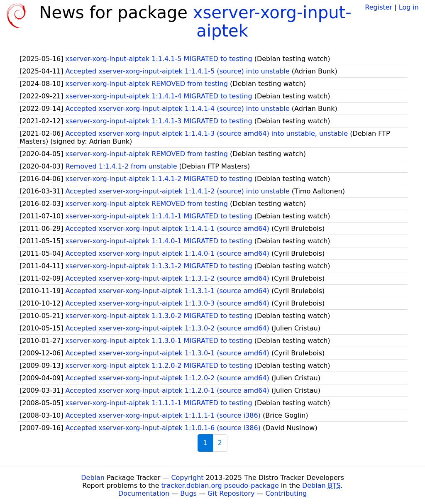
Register (379, 7)
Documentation (144, 493)
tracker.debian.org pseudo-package (220, 486)
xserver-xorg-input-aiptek (272, 22)
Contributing (286, 493)
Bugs (188, 493)
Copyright (187, 478)
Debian (93, 478)
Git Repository (231, 493)
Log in (409, 7)
